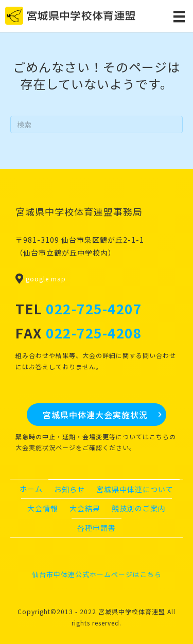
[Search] (97, 124)
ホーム (31, 489)
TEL (78, 308)
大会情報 (43, 508)
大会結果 (85, 508)
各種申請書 (97, 528)
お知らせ (69, 489)
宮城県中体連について (135, 489)
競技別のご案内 (139, 508)
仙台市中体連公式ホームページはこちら (97, 574)
